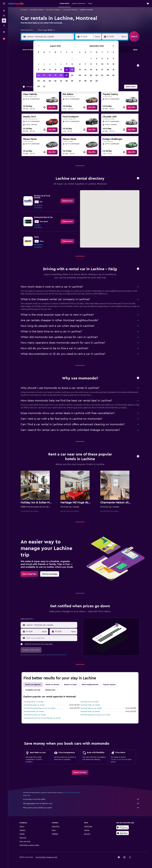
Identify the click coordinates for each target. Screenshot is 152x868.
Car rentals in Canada (37, 10)
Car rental (24, 10)
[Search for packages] (4, 25)
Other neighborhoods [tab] (90, 685)
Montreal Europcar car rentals (35, 715)
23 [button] (39, 81)
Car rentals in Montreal (70, 10)
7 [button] (67, 64)
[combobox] (27, 30)
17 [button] (44, 75)
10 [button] (44, 70)
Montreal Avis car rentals (89, 702)
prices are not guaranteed (71, 793)
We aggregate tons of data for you (81, 803)
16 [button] (39, 75)
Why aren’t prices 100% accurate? (81, 808)
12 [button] (55, 70)
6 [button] (61, 64)
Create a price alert (118, 759)
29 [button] (72, 81)
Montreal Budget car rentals (34, 705)
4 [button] (50, 64)
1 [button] (72, 58)
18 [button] (50, 75)
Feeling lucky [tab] (50, 690)
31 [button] (44, 86)
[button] (4, 4)
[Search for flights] (4, 11)
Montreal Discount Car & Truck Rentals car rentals (42, 718)
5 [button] (55, 64)
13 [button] (61, 70)
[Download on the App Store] (123, 833)
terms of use (50, 655)
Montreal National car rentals (91, 708)
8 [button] (72, 64)
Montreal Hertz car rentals (90, 712)
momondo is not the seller (81, 799)
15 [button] (72, 70)
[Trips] (4, 32)
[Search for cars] (4, 21)
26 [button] (55, 81)
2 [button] (39, 64)
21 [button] (67, 75)
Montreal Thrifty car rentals (34, 712)
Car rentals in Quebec (53, 10)
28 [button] (67, 81)
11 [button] (50, 70)
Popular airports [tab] (109, 685)
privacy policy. (62, 655)
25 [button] (50, 81)
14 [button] (67, 70)
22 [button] (72, 75)
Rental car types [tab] (70, 685)
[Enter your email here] (51, 638)
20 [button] (61, 75)
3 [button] (44, 64)
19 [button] (55, 75)
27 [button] (61, 81)
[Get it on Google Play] (123, 827)
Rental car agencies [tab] (33, 685)
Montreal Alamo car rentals (34, 702)
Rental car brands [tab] (52, 685)
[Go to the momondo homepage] (16, 3)
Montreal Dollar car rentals (90, 705)
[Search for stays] (4, 16)
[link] (52, 107)
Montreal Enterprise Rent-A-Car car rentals (39, 708)
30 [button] (39, 86)
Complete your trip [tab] (33, 690)
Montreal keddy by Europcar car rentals (95, 715)
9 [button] (39, 70)
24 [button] (44, 81)
